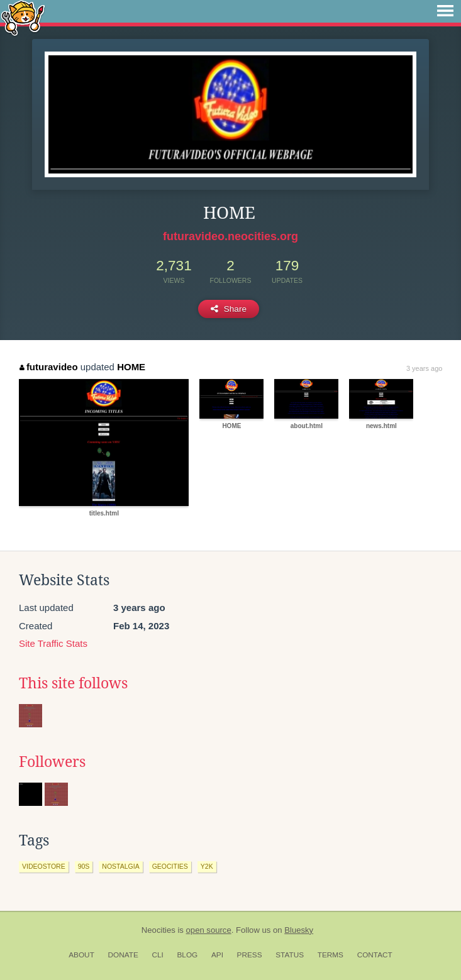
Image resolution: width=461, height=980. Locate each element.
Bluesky (299, 930)
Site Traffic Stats (53, 643)
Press (250, 955)
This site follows (73, 683)
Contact (375, 955)
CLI (157, 955)
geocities (170, 866)
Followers (52, 762)
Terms (330, 955)
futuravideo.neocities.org (230, 236)
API (217, 955)
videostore (44, 866)
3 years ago (424, 368)
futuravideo (48, 367)
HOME (131, 367)
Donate (123, 955)
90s (84, 866)
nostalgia (120, 866)
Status (290, 955)
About (81, 955)
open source (209, 930)
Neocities (158, 930)
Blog (187, 955)
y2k (207, 866)
